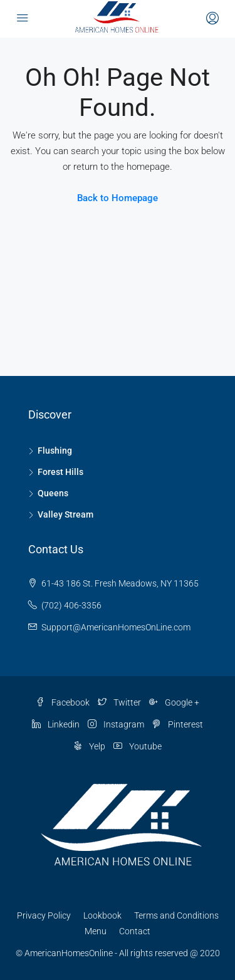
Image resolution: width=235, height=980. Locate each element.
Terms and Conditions (176, 915)
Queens (53, 493)
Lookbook (102, 915)
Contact (135, 931)
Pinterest (178, 724)
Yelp (89, 746)
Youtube (138, 746)
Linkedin (56, 724)
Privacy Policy (44, 915)
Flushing (55, 451)
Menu (96, 931)
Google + (174, 702)
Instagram (116, 724)
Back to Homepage (118, 198)
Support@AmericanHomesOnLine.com (116, 627)
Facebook (63, 702)
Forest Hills (60, 472)
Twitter (119, 702)
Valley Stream (65, 514)
